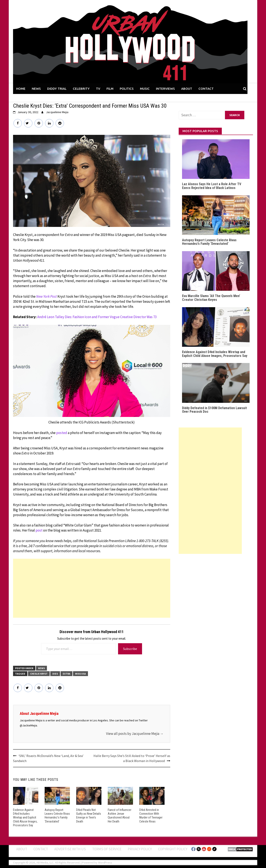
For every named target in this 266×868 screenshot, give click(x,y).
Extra (66, 674)
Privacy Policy (140, 849)
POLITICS (127, 89)
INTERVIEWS (165, 89)
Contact (41, 849)
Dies (55, 674)
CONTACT (206, 89)
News (41, 668)
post (39, 530)
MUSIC (145, 89)
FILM (110, 89)
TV (98, 89)
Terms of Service (107, 849)
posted (62, 433)
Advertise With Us (70, 849)
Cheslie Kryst (39, 674)
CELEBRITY (81, 89)
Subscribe (130, 649)
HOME (21, 89)
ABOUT (187, 89)
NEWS (36, 89)
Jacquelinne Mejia (57, 112)
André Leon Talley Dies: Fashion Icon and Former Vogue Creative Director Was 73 (97, 317)
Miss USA (80, 674)
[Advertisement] (92, 588)
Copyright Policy (173, 849)
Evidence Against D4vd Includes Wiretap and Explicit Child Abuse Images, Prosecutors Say (25, 818)
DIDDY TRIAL (57, 89)
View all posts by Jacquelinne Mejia (135, 734)
